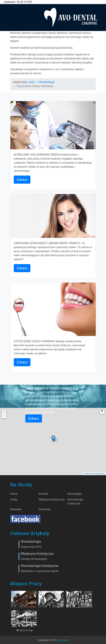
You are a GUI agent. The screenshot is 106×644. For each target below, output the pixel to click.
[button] (102, 412)
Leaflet (86, 474)
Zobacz (22, 180)
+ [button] (4, 412)
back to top (25, 630)
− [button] (4, 416)
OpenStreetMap (99, 474)
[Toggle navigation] (7, 18)
